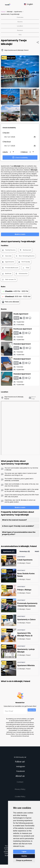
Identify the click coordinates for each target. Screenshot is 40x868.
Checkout (7, 142)
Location (20, 26)
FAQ (20, 35)
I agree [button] (24, 852)
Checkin (6, 133)
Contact (20, 783)
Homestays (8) (25, 552)
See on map (32, 399)
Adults (5, 153)
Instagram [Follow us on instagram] (21, 767)
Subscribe (32, 711)
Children (24, 153)
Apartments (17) (9, 552)
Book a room (20, 235)
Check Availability (20, 158)
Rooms (20, 22)
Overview (20, 17)
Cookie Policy (20, 797)
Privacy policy (20, 790)
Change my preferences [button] (24, 860)
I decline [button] (24, 856)
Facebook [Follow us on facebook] (21, 772)
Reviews (20, 30)
